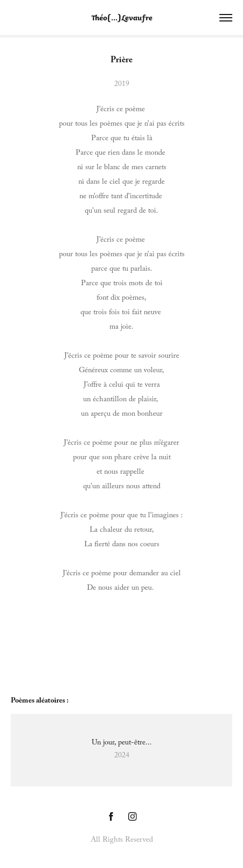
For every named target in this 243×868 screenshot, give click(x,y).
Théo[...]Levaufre (122, 17)
